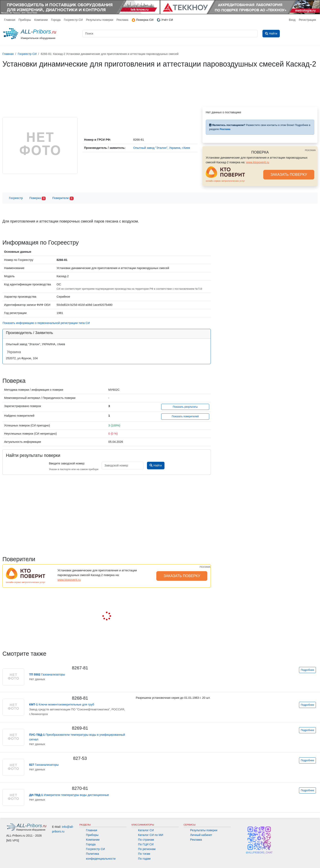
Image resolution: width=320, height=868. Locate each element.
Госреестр (16, 198)
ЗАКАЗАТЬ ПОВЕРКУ (289, 175)
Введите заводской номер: (67, 463)
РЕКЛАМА (310, 150)
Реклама (122, 20)
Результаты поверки (99, 20)
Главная (10, 20)
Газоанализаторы (47, 674)
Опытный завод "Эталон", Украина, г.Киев (162, 148)
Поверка (38, 198)
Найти (156, 465)
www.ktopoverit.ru (258, 162)
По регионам (147, 849)
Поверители (63, 198)
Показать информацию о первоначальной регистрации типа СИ (46, 323)
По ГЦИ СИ (146, 844)
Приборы (25, 20)
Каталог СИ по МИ (151, 835)
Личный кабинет (201, 835)
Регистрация (307, 20)
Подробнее (307, 670)
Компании (41, 20)
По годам (144, 859)
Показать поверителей (185, 416)
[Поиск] (170, 34)
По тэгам (144, 854)
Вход (292, 20)
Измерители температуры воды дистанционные (69, 795)
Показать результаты (185, 407)
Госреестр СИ (73, 20)
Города (56, 20)
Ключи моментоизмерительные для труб (62, 704)
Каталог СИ (146, 830)
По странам (146, 840)
